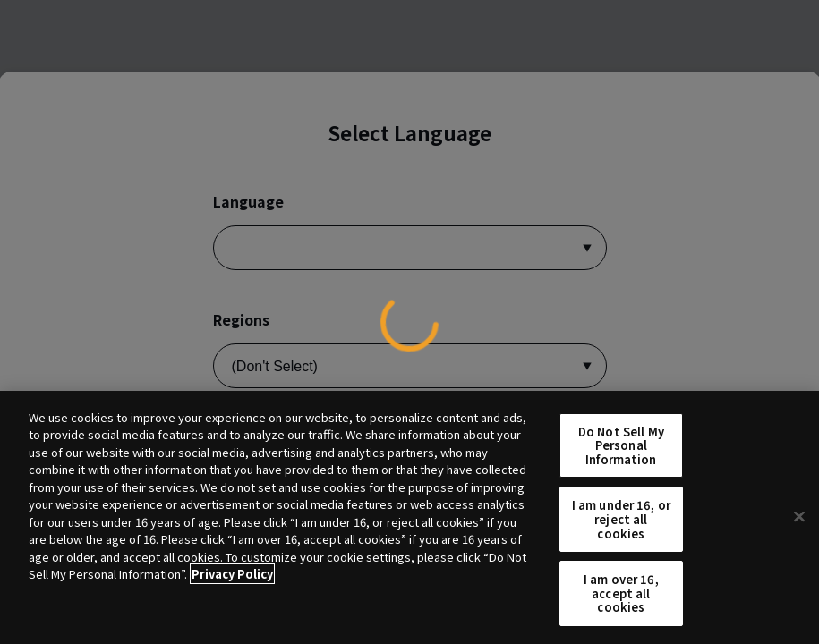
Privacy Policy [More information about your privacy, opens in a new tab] (232, 574)
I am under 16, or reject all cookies (621, 519)
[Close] (799, 517)
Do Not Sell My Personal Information (621, 445)
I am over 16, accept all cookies (621, 593)
